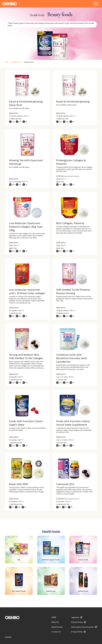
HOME (54, 617)
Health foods (16, 62)
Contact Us (56, 632)
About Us (55, 622)
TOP (7, 62)
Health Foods (57, 627)
